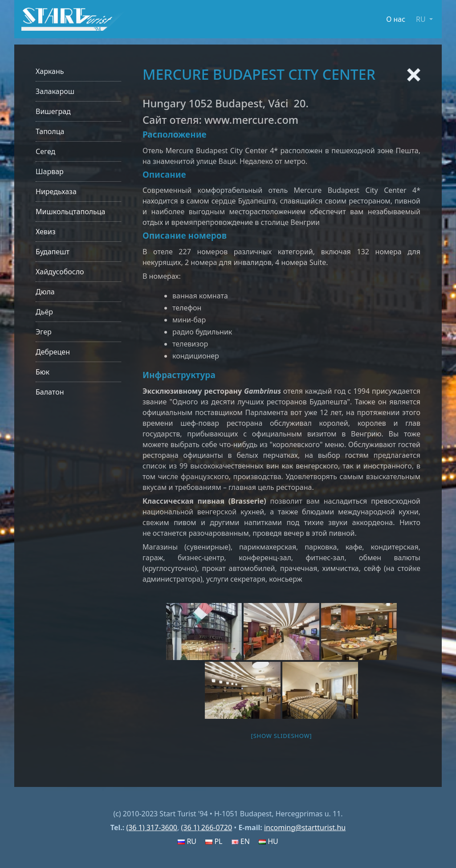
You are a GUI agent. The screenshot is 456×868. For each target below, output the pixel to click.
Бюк (43, 372)
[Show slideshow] (282, 736)
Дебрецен (53, 352)
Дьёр (44, 312)
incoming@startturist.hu (305, 827)
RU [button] (422, 19)
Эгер (44, 332)
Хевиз (46, 232)
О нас (396, 19)
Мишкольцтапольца (70, 212)
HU (269, 841)
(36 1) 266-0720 (206, 827)
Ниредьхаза (56, 192)
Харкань (50, 71)
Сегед (45, 151)
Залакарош (55, 91)
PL (214, 841)
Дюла (45, 292)
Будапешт (53, 252)
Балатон (50, 392)
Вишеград (53, 111)
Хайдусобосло (60, 272)
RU (187, 841)
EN (241, 841)
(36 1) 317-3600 (152, 827)
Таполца (50, 131)
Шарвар (50, 171)
